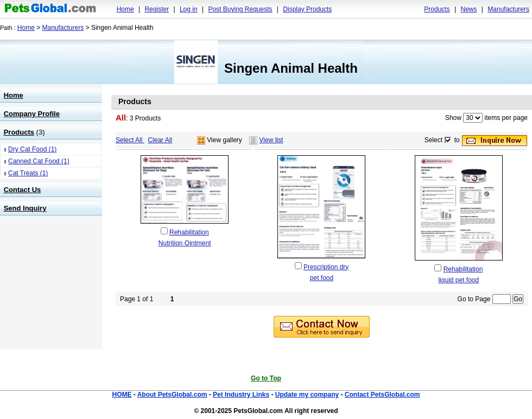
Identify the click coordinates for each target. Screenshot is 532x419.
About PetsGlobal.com (172, 395)
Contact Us (23, 190)
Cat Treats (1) (28, 173)
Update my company (307, 395)
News (468, 9)
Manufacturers (508, 9)
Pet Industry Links (241, 395)
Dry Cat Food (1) (32, 149)
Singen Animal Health (291, 68)
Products (437, 9)
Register (157, 9)
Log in (189, 9)
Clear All (160, 140)
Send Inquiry (25, 208)
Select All (130, 140)
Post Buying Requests (240, 9)
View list (271, 140)
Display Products (307, 9)
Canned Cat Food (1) (39, 161)
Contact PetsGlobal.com (382, 395)
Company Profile (32, 114)
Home (125, 9)
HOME (122, 395)
